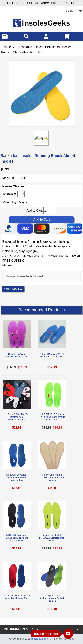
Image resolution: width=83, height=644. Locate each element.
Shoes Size (10, 194)
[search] (26, 36)
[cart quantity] (50, 211)
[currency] (73, 11)
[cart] (67, 36)
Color (7, 202)
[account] (46, 36)
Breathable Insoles (30, 47)
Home (7, 47)
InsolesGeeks (39, 639)
